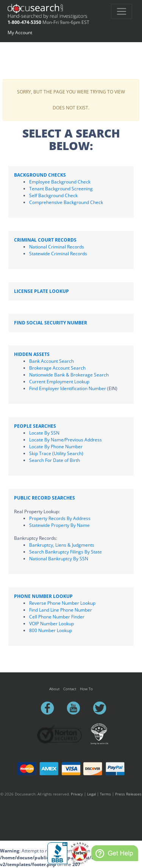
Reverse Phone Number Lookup (62, 603)
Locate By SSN (44, 433)
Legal (91, 794)
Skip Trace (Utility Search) (56, 453)
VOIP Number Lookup (51, 624)
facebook (51, 708)
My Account (20, 32)
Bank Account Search (51, 361)
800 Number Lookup (51, 630)
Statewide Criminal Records (58, 254)
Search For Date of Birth (55, 460)
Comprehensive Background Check (66, 202)
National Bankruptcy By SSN (59, 559)
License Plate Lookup (41, 291)
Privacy (77, 794)
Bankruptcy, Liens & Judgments (62, 545)
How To (86, 689)
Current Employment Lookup (59, 382)
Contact (70, 689)
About (54, 689)
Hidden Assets (32, 354)
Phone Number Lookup (43, 596)
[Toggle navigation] (122, 11)
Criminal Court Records (45, 240)
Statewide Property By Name (59, 525)
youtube (77, 708)
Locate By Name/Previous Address (66, 440)
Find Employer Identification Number (68, 388)
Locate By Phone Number (56, 447)
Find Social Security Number (51, 323)
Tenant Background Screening (61, 189)
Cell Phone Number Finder (57, 617)
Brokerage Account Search (57, 368)
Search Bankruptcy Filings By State (66, 552)
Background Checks (40, 175)
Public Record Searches (44, 498)
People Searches (35, 426)
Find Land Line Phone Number (61, 610)
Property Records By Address (60, 518)
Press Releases (128, 794)
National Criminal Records (57, 247)
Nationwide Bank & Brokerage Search (69, 375)
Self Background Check (53, 195)
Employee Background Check (60, 182)
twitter (103, 708)
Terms (105, 794)
